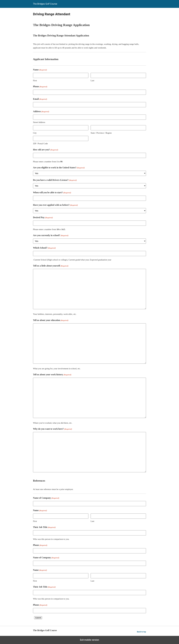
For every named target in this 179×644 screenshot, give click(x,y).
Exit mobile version (89, 640)
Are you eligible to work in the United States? (59, 168)
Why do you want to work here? (52, 429)
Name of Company (46, 498)
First (35, 81)
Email (40, 99)
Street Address (39, 122)
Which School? (44, 248)
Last (92, 81)
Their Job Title (44, 527)
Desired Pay (43, 218)
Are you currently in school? (51, 236)
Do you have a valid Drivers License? (55, 180)
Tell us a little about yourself (51, 266)
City (35, 133)
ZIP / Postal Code (40, 144)
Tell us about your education (51, 320)
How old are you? (46, 150)
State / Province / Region (101, 133)
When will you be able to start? (52, 193)
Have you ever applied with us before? (55, 205)
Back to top (141, 632)
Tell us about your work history (52, 375)
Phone (40, 87)
